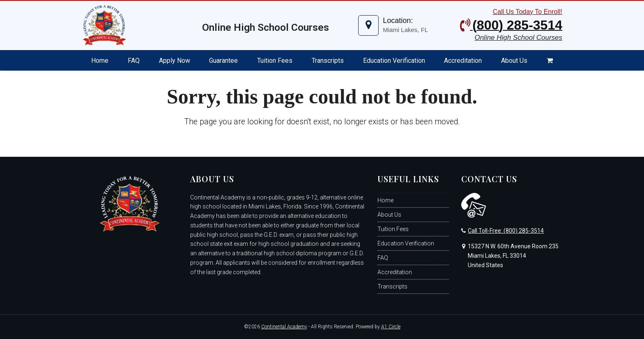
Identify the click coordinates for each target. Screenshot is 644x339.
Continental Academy (284, 327)
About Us (389, 215)
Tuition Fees (393, 229)
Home (385, 200)
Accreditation (395, 272)
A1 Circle (391, 327)
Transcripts (392, 286)
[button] (550, 60)
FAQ (383, 258)
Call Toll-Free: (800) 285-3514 (506, 231)
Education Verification (406, 243)
